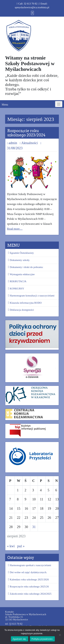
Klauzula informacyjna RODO (26, 303)
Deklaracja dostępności (22, 310)
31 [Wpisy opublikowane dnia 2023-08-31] (34, 527)
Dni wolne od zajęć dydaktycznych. (28, 572)
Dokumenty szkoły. (20, 260)
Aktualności (29, 143)
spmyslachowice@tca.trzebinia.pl (32, 7)
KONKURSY (17, 289)
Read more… (15, 229)
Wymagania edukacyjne (22, 274)
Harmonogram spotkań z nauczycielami (30, 565)
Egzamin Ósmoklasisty (22, 253)
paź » (21, 546)
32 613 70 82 (30, 4)
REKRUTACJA (18, 281)
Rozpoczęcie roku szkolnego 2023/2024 (26, 133)
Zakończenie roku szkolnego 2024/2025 (31, 594)
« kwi (11, 546)
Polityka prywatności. (42, 639)
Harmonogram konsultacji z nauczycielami (32, 296)
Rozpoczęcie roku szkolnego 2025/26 (29, 587)
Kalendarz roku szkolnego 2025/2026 (29, 579)
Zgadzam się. (20, 639)
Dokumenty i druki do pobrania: (26, 267)
